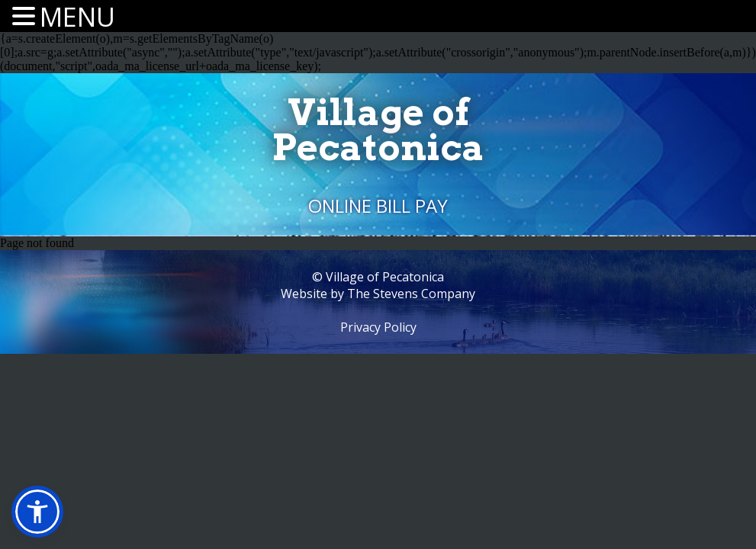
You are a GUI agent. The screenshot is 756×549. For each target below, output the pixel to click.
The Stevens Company (411, 294)
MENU (77, 17)
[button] (37, 512)
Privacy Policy (378, 327)
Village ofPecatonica (378, 130)
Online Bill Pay (378, 205)
